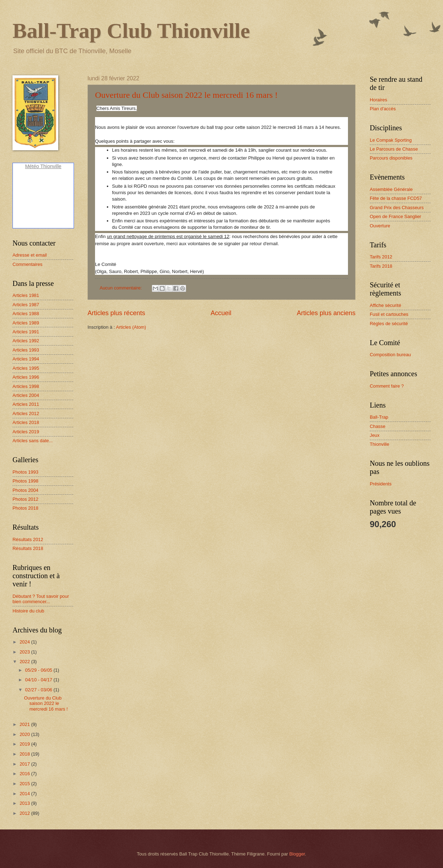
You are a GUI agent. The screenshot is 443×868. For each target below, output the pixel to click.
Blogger (297, 854)
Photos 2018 (25, 508)
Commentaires (28, 264)
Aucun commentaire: (121, 288)
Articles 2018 (26, 422)
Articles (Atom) (131, 327)
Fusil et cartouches (389, 314)
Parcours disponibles (391, 158)
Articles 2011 (26, 404)
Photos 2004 (25, 490)
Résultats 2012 (28, 539)
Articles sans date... (33, 441)
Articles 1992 (26, 341)
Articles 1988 (26, 314)
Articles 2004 (26, 395)
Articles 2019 (26, 432)
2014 (25, 794)
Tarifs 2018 (381, 266)
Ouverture (380, 226)
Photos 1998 (25, 481)
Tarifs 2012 (381, 257)
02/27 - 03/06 (39, 690)
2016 (25, 774)
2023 (25, 652)
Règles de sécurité (389, 324)
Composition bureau (390, 355)
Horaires (379, 100)
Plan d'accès (383, 109)
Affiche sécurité (385, 305)
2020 (25, 734)
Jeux (375, 435)
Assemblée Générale (391, 189)
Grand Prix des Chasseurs (397, 208)
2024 (25, 642)
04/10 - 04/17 (39, 680)
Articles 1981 (26, 295)
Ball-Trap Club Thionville (131, 31)
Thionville (379, 444)
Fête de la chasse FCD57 (396, 198)
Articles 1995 (26, 368)
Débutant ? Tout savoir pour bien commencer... (41, 599)
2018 (25, 754)
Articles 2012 (26, 413)
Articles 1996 (26, 377)
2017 (25, 764)
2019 (25, 744)
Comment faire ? (387, 386)
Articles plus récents (116, 313)
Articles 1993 (26, 350)
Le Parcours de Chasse (394, 149)
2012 (25, 813)
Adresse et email (30, 255)
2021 (25, 724)
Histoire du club (28, 611)
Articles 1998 (26, 386)
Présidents (381, 484)
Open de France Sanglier (395, 216)
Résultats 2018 (28, 548)
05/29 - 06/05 (39, 670)
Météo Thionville (43, 166)
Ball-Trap (379, 417)
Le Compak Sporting (391, 140)
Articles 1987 (26, 305)
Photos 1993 (25, 472)
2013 (25, 803)
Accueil (221, 313)
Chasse (378, 426)
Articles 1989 (26, 323)
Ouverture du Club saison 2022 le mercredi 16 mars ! (186, 95)
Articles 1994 (26, 359)
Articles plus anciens (326, 313)
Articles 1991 (26, 332)
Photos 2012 (25, 499)
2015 (25, 784)
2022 (25, 662)
